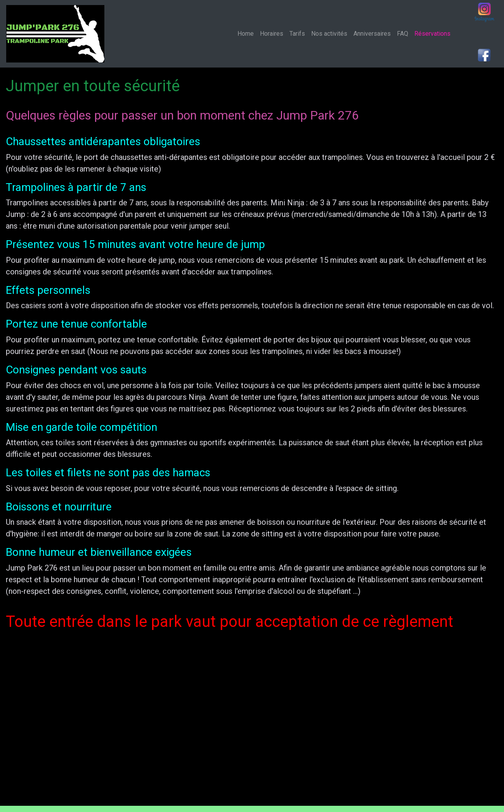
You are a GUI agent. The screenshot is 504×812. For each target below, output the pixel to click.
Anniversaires (372, 34)
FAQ (403, 34)
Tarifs (297, 34)
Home (247, 33)
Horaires (272, 34)
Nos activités (329, 34)
